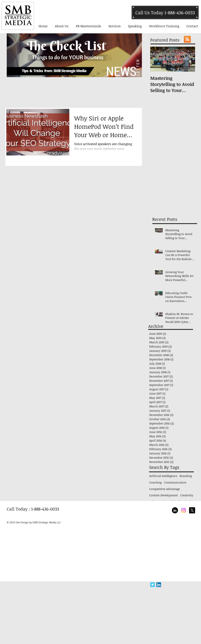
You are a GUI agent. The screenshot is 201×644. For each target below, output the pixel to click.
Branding (186, 476)
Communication (175, 482)
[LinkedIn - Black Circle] (175, 510)
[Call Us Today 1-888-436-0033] (165, 12)
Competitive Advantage (165, 489)
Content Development (163, 495)
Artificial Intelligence (163, 476)
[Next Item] (189, 59)
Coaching (155, 482)
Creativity (187, 495)
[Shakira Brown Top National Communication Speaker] (183, 510)
